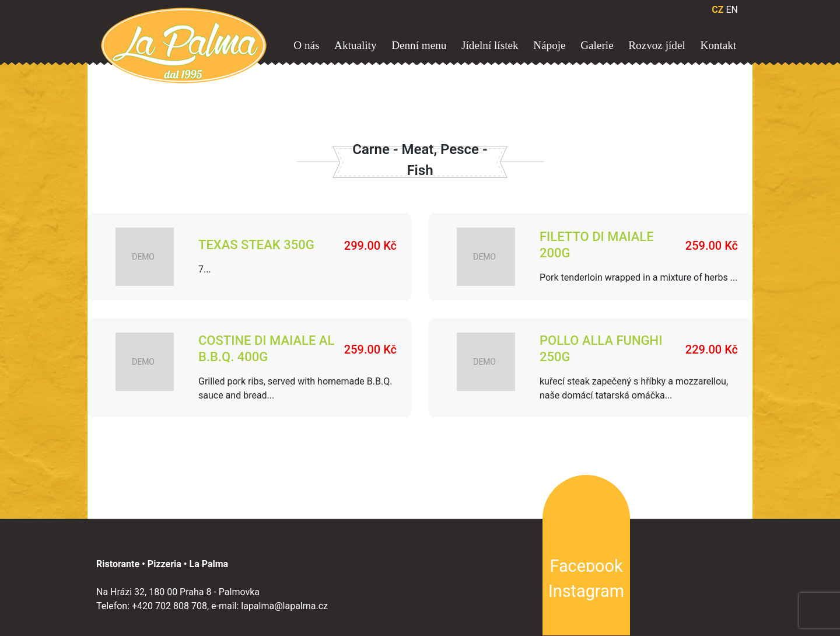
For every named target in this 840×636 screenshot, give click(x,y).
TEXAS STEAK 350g (256, 245)
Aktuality (355, 45)
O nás (306, 45)
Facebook (586, 565)
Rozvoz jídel (657, 45)
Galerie (597, 45)
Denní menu (419, 45)
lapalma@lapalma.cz (284, 605)
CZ (717, 10)
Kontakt (718, 45)
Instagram (586, 590)
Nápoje (549, 45)
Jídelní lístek (490, 45)
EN (732, 10)
